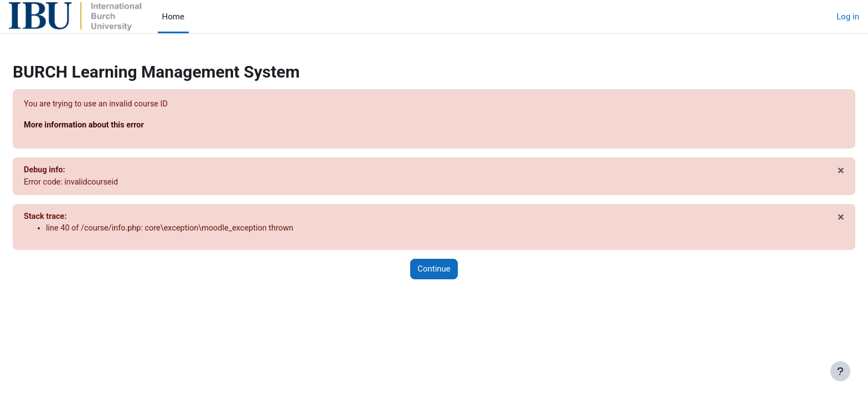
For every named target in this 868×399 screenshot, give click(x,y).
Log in (848, 17)
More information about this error (113, 126)
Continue (434, 272)
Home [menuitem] (173, 17)
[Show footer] (840, 371)
